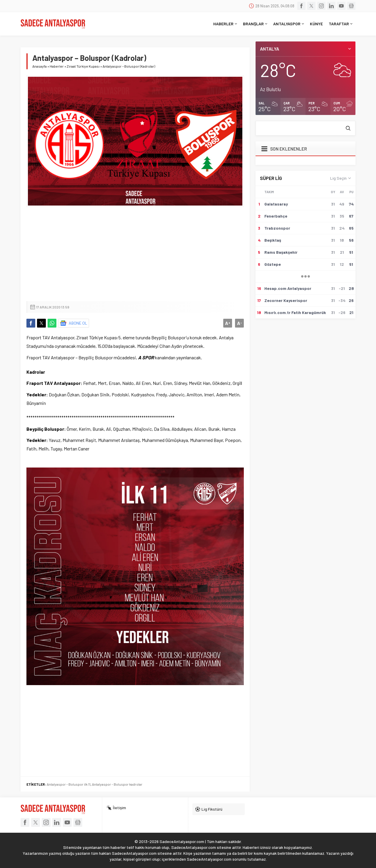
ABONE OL (78, 323)
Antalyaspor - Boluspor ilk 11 (69, 784)
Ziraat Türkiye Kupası (83, 66)
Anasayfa (40, 66)
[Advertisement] (135, 254)
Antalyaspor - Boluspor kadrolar (117, 784)
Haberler (57, 66)
